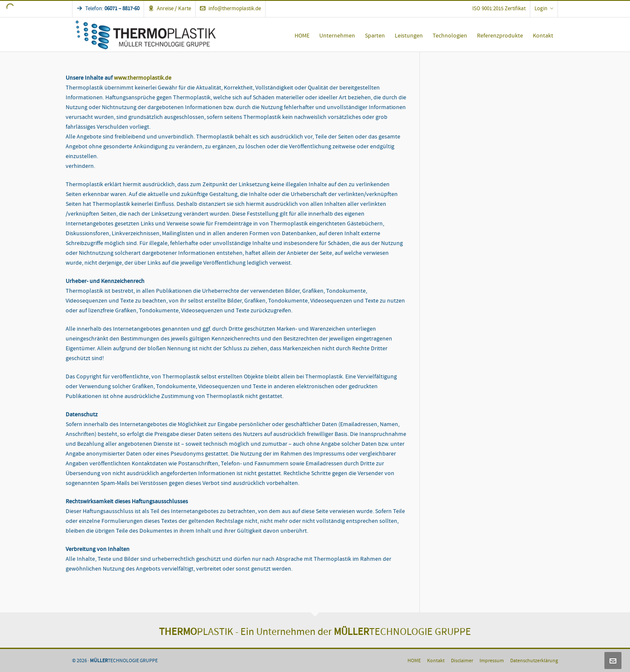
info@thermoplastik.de (230, 9)
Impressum (492, 661)
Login (544, 9)
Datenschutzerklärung (534, 661)
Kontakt (436, 661)
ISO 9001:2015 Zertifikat (499, 9)
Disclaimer (462, 661)
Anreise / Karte (170, 9)
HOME (414, 661)
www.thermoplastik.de (143, 78)
